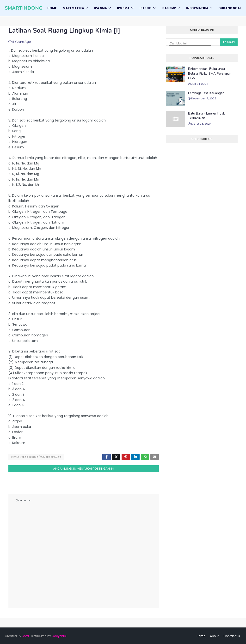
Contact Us (232, 635)
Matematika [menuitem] (73, 8)
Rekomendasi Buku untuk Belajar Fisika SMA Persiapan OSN (210, 73)
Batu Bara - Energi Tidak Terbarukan (206, 116)
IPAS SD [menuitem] (146, 8)
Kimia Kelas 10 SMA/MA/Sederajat (36, 457)
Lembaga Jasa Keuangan (206, 93)
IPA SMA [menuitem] (101, 8)
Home (201, 635)
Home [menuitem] (52, 8)
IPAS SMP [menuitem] (169, 8)
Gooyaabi (59, 635)
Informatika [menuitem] (197, 8)
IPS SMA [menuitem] (123, 8)
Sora (25, 635)
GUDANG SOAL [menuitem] (230, 8)
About (214, 635)
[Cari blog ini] (190, 43)
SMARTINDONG (24, 8)
